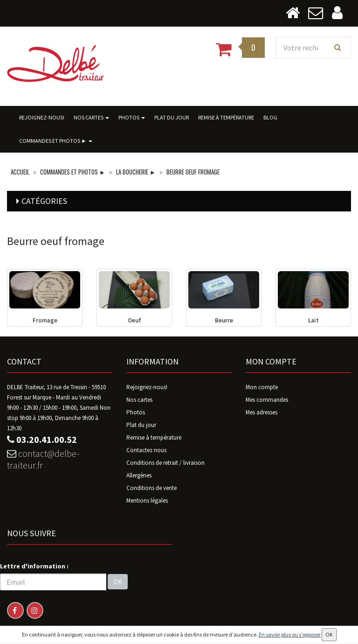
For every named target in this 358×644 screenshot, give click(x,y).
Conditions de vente (151, 488)
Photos (132, 117)
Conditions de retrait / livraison (165, 463)
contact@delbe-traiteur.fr (43, 459)
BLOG (270, 117)
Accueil (20, 172)
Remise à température (226, 117)
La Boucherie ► (136, 172)
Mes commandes (267, 400)
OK (118, 582)
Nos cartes (91, 117)
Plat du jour (172, 117)
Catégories (44, 201)
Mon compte (262, 387)
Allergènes (139, 475)
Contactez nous (146, 450)
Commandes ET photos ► (56, 141)
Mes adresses (262, 412)
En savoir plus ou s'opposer (290, 634)
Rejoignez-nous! (42, 117)
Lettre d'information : (34, 566)
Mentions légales (147, 500)
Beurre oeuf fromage (193, 172)
